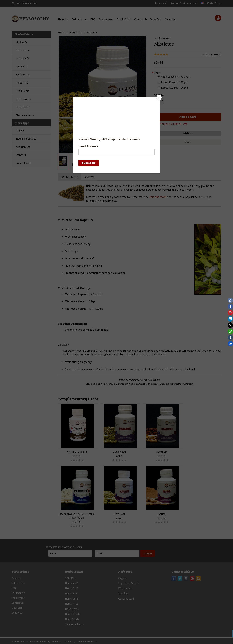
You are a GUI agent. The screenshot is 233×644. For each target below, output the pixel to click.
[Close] (159, 97)
